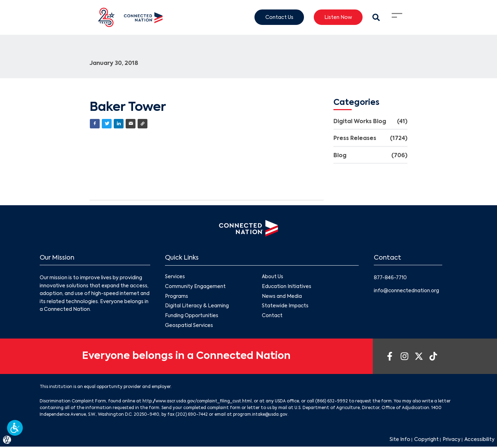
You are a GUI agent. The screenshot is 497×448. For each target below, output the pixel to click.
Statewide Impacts (285, 307)
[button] (15, 428)
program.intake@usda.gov (261, 416)
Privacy (452, 441)
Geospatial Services (189, 326)
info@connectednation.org (407, 291)
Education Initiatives (287, 287)
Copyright (426, 441)
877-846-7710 (391, 278)
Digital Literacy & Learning (197, 307)
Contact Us (279, 17)
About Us (273, 277)
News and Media (282, 297)
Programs (177, 297)
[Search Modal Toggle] (376, 17)
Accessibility (479, 441)
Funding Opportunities (192, 316)
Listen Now (338, 17)
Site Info (400, 441)
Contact (273, 316)
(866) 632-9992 (336, 402)
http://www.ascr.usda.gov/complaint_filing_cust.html (199, 402)
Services (175, 277)
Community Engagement (196, 287)
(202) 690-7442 (192, 416)
